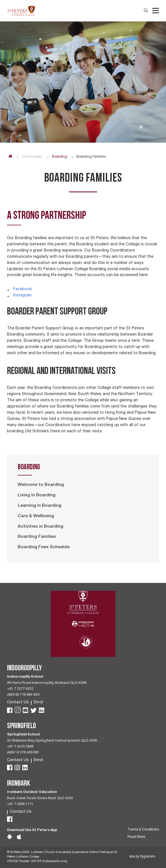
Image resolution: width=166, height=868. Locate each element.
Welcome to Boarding (41, 485)
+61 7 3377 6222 (20, 689)
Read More (136, 837)
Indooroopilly (32, 157)
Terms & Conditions (143, 830)
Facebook (23, 289)
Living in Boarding (37, 495)
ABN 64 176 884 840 (23, 695)
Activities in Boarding (41, 527)
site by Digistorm (142, 857)
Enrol (38, 702)
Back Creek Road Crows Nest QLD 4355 (40, 798)
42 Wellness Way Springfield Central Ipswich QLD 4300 (52, 741)
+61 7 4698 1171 (20, 804)
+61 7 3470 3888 (20, 747)
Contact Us (18, 702)
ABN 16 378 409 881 (23, 753)
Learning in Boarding (40, 506)
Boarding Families (37, 537)
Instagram (22, 296)
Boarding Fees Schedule (44, 547)
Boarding (60, 157)
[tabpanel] (83, 79)
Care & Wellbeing (36, 516)
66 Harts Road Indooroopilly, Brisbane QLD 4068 (47, 683)
